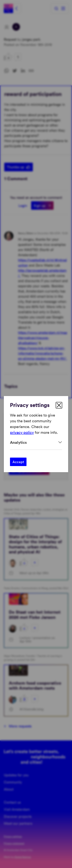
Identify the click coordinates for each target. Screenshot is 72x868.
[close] (59, 405)
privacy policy (22, 432)
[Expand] (36, 442)
